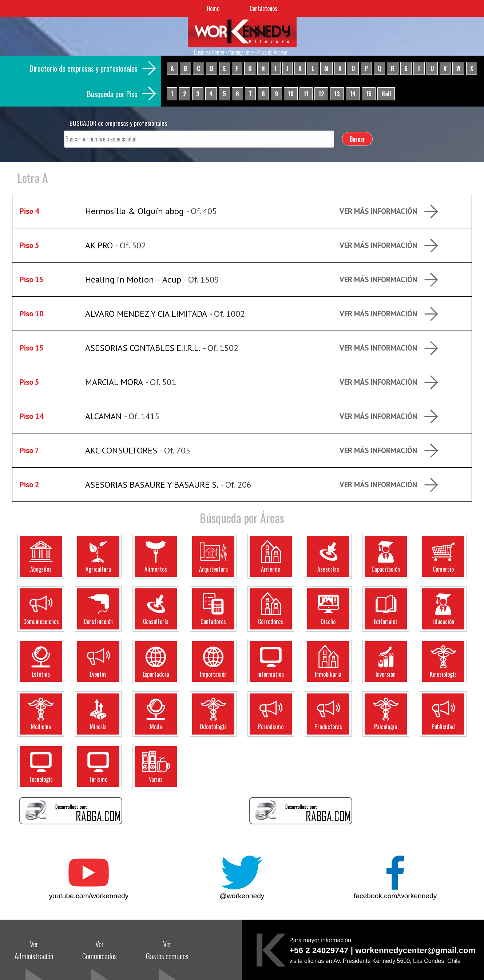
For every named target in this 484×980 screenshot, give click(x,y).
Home (213, 8)
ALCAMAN (103, 416)
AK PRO (99, 245)
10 (291, 94)
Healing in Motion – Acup (133, 279)
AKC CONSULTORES (121, 450)
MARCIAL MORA (114, 382)
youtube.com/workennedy (89, 896)
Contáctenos (263, 8)
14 (353, 94)
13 (337, 94)
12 (321, 94)
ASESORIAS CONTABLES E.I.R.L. (143, 348)
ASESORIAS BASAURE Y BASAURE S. (152, 485)
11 (306, 94)
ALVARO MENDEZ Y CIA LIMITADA (146, 314)
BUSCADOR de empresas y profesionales (118, 123)
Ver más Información (378, 211)
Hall (386, 94)
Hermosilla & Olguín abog (134, 211)
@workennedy (242, 896)
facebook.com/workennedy (395, 896)
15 (369, 94)
